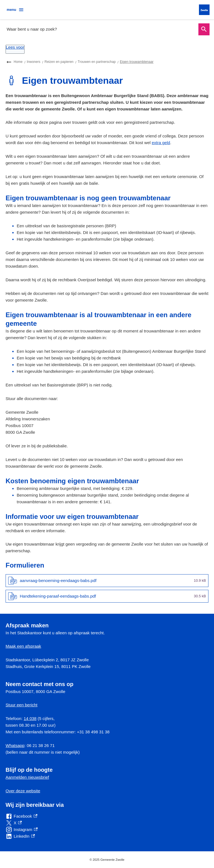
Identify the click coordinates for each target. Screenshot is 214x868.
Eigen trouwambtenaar (137, 62)
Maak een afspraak (23, 646)
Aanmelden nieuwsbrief (27, 777)
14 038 (30, 718)
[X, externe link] (14, 823)
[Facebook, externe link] (21, 816)
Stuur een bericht (21, 705)
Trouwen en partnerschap (97, 62)
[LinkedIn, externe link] (20, 836)
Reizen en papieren (59, 62)
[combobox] (101, 29)
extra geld (161, 143)
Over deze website (23, 791)
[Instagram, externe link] (22, 830)
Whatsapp (15, 745)
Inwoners (34, 62)
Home (18, 62)
